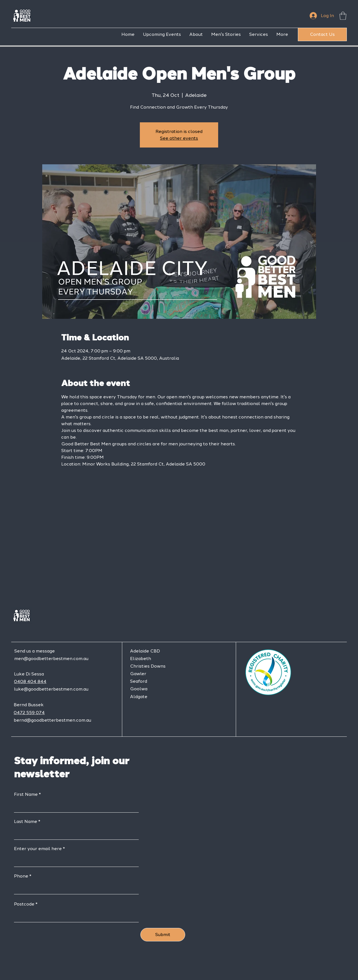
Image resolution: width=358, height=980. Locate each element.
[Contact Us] (322, 34)
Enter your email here (38, 849)
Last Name (26, 822)
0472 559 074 (29, 713)
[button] (343, 16)
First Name (26, 794)
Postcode (24, 904)
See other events (179, 138)
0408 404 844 (30, 681)
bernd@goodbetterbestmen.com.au (52, 720)
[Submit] (163, 935)
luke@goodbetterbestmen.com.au (51, 689)
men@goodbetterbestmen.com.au (51, 659)
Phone (21, 876)
